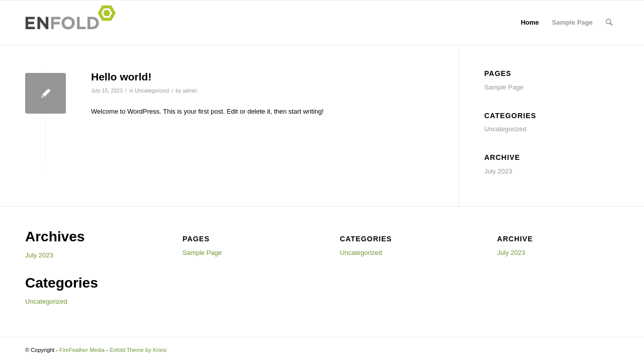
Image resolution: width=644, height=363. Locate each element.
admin (190, 90)
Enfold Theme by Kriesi (138, 350)
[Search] (609, 23)
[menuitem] (609, 23)
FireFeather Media (82, 350)
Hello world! (121, 77)
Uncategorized (152, 90)
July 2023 (498, 171)
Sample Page (572, 22)
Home (530, 22)
